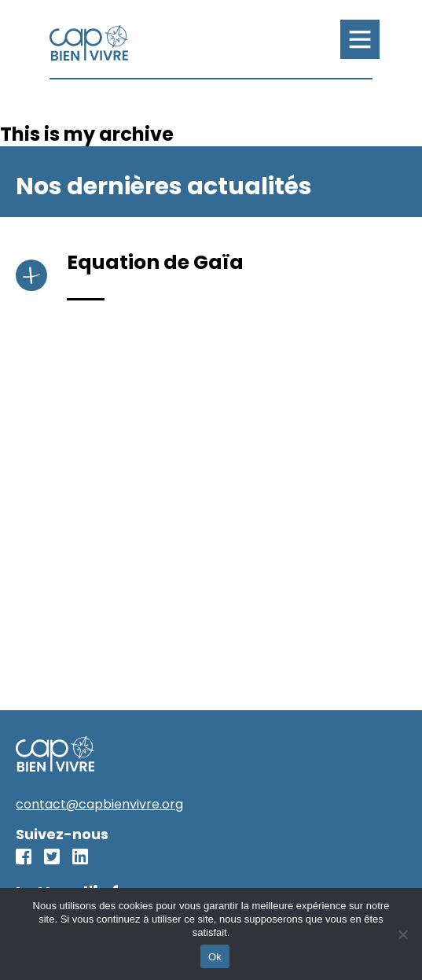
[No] (402, 934)
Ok (215, 957)
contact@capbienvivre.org (99, 804)
